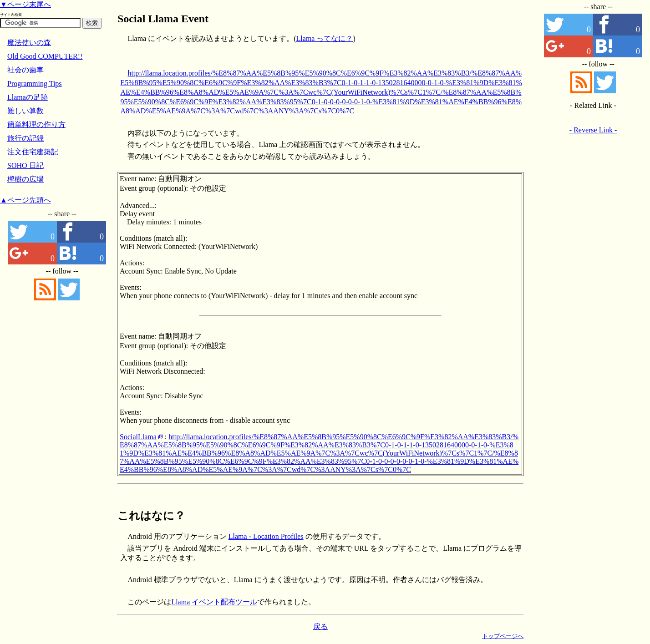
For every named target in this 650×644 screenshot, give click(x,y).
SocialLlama (138, 437)
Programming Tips (35, 84)
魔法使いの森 (29, 43)
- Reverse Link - (593, 130)
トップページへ (503, 636)
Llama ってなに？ (325, 38)
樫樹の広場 (25, 179)
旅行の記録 (25, 138)
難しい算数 (25, 111)
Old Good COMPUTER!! (45, 56)
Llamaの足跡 (28, 97)
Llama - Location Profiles (266, 536)
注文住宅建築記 (33, 152)
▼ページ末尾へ (25, 4)
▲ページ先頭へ (25, 200)
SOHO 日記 (25, 165)
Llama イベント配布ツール (214, 602)
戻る (320, 626)
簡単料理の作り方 (36, 124)
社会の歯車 (25, 70)
